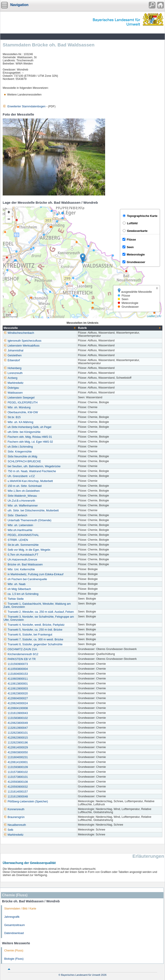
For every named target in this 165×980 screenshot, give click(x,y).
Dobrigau (11, 388)
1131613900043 (16, 713)
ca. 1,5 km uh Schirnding (21, 594)
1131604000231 (16, 757)
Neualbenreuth (15, 825)
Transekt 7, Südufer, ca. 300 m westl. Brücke (33, 639)
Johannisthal (13, 351)
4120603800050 (16, 752)
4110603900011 (16, 679)
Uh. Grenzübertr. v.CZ (19, 476)
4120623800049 (16, 723)
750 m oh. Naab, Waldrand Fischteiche (30, 471)
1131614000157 (16, 792)
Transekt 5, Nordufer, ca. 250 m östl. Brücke (33, 630)
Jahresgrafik (12, 917)
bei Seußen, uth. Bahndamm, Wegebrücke (32, 466)
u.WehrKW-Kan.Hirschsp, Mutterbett (28, 481)
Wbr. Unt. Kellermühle (19, 569)
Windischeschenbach (19, 333)
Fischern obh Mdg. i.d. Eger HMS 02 (28, 442)
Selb (8, 830)
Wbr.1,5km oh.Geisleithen (22, 491)
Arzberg (10, 378)
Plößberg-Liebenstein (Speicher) (26, 801)
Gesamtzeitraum (14, 925)
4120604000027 (16, 698)
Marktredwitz (13, 383)
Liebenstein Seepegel (19, 398)
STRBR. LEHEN (16, 540)
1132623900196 (16, 743)
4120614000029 (16, 747)
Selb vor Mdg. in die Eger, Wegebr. (27, 550)
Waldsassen (13, 393)
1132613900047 (16, 728)
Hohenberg (12, 368)
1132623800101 (16, 733)
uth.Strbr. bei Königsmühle (22, 432)
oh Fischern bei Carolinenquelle (25, 579)
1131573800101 (16, 777)
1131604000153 (16, 674)
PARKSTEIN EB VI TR (20, 659)
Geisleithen (13, 355)
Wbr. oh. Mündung (17, 407)
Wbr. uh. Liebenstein (18, 525)
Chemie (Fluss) (14, 951)
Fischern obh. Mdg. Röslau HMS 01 (28, 437)
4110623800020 (16, 693)
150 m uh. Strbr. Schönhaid (23, 486)
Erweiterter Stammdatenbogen (24, 106)
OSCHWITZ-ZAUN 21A (20, 649)
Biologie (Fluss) (14, 959)
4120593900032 (16, 787)
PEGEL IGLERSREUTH (21, 403)
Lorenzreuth (13, 373)
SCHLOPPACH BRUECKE (22, 461)
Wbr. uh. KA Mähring (18, 422)
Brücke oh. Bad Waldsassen (23, 565)
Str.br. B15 (12, 417)
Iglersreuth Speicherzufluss (22, 341)
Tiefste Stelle (14, 599)
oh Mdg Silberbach (17, 589)
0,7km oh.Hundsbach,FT (21, 555)
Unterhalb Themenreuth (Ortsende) (27, 520)
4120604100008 (16, 708)
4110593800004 (16, 669)
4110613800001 (16, 684)
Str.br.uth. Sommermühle (21, 545)
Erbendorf (12, 360)
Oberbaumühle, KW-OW (21, 412)
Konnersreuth (14, 809)
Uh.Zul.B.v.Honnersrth (19, 501)
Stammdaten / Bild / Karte (20, 909)
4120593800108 (16, 782)
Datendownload (14, 933)
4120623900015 (16, 738)
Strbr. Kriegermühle (18, 452)
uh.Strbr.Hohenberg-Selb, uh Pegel (27, 427)
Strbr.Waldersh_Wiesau (20, 496)
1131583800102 (16, 718)
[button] (83, 258)
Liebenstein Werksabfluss (21, 346)
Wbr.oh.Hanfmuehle (18, 530)
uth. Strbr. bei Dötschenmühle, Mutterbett (31, 511)
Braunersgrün (14, 817)
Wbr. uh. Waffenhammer (21, 506)
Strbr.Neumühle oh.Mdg (20, 457)
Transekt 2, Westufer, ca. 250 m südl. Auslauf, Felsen (39, 612)
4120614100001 (16, 762)
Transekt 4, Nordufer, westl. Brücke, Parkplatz (34, 625)
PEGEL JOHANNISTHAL (21, 535)
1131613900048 (16, 797)
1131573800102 (16, 772)
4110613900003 (16, 689)
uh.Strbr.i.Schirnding (18, 447)
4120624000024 (16, 703)
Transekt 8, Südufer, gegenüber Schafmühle (33, 644)
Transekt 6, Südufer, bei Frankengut (28, 635)
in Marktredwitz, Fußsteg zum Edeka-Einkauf (34, 574)
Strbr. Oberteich (15, 515)
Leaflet (151, 316)
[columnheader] (40, 328)
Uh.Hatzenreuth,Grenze (20, 560)
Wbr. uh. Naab (15, 584)
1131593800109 (16, 767)
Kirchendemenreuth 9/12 (21, 654)
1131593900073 (16, 664)
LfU (159, 316)
